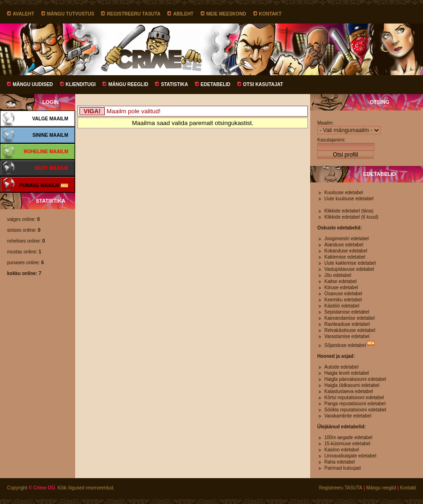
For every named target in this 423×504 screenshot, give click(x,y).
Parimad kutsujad (342, 468)
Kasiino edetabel (342, 450)
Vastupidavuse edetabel (349, 269)
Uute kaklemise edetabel (350, 263)
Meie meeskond (226, 14)
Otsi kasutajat (263, 84)
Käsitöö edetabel (342, 306)
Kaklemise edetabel (345, 257)
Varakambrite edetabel (348, 416)
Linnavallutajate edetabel (350, 456)
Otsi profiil (345, 155)
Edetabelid (215, 84)
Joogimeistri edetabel (347, 239)
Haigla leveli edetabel (347, 373)
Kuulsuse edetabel (344, 193)
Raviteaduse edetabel (347, 324)
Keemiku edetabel (343, 300)
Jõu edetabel (338, 275)
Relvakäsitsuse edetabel (350, 330)
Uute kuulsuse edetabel (349, 199)
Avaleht (23, 14)
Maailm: (325, 123)
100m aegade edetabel (348, 437)
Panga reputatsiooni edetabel (355, 404)
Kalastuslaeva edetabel (349, 391)
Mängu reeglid (128, 84)
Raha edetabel (340, 462)
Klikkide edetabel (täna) (349, 211)
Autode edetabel (341, 367)
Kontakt (270, 14)
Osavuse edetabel (343, 294)
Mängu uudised (33, 84)
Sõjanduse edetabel (345, 345)
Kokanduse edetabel (346, 251)
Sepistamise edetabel (347, 312)
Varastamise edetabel (347, 336)
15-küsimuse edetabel (347, 444)
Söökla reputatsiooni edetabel (355, 410)
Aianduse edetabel (344, 245)
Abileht (183, 14)
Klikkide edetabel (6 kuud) (351, 217)
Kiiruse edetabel (341, 287)
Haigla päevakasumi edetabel (355, 379)
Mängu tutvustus (71, 14)
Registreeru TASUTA (133, 14)
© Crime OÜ (42, 488)
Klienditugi (81, 84)
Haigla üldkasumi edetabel (352, 385)
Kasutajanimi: (331, 140)
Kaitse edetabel (341, 281)
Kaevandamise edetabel (349, 318)
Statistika (174, 84)
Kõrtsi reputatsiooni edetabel (354, 398)
